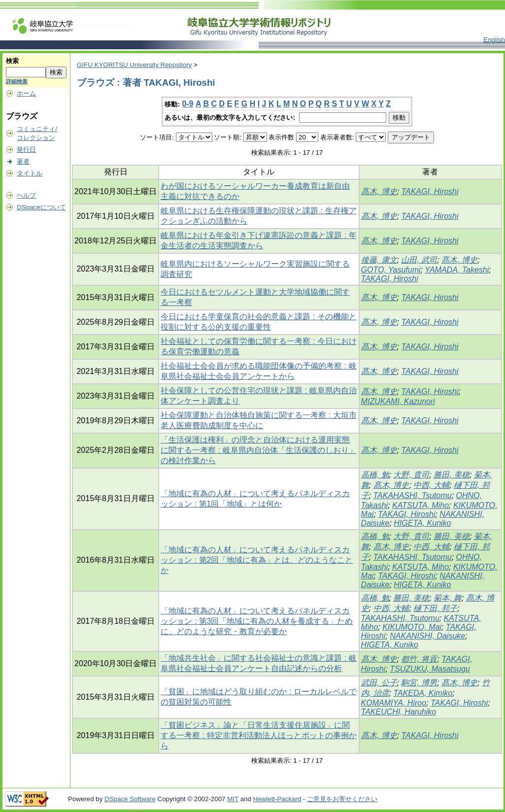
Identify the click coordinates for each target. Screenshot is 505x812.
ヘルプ (26, 195)
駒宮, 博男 (419, 683)
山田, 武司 (419, 260)
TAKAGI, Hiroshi (430, 191)
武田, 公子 (379, 683)
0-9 (187, 104)
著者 (23, 161)
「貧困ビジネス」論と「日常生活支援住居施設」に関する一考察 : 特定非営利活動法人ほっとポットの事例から (258, 735)
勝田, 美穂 (452, 475)
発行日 (26, 150)
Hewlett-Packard (277, 799)
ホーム (26, 93)
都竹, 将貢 (419, 659)
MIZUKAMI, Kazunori (398, 401)
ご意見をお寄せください (342, 799)
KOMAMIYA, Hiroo (394, 703)
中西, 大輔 (431, 485)
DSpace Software (130, 799)
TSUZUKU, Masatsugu (430, 669)
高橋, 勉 (375, 475)
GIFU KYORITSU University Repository (134, 65)
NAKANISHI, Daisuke (427, 636)
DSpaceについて (41, 207)
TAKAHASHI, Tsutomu (413, 495)
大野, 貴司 (411, 475)
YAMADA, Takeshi (457, 270)
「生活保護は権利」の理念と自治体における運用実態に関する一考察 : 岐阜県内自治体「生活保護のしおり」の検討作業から (258, 450)
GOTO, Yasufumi (391, 270)
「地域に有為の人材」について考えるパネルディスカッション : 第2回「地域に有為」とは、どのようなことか (257, 560)
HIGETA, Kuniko (422, 523)
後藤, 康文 (379, 260)
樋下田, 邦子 (435, 608)
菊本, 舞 (448, 598)
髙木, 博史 (379, 191)
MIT (233, 799)
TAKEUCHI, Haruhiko (399, 712)
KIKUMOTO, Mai (412, 627)
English (494, 40)
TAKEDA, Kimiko (423, 693)
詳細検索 (17, 81)
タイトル (30, 173)
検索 (12, 61)
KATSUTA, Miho (421, 505)
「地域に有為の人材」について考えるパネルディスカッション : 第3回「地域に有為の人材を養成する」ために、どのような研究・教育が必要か (257, 621)
